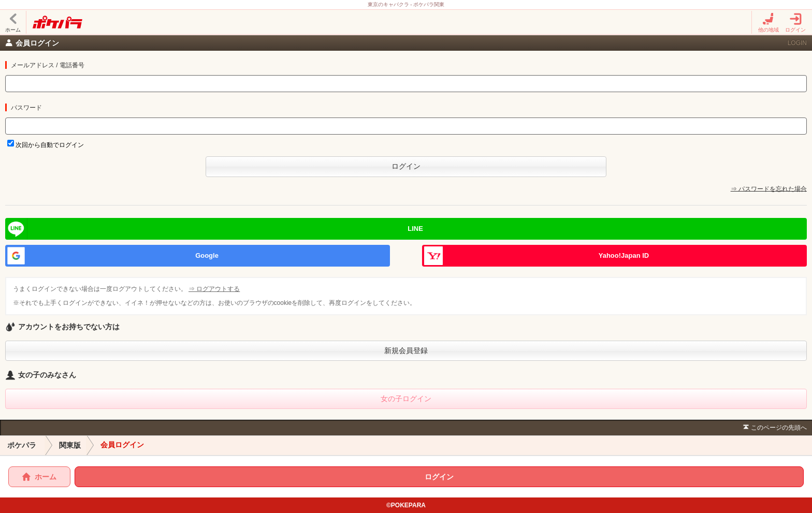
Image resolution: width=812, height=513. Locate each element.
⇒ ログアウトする (215, 289)
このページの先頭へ (774, 428)
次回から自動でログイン (50, 145)
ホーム (13, 23)
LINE (415, 229)
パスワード (26, 108)
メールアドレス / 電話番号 (48, 65)
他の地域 (769, 23)
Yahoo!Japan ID (624, 255)
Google (207, 255)
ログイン (795, 23)
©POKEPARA (406, 505)
